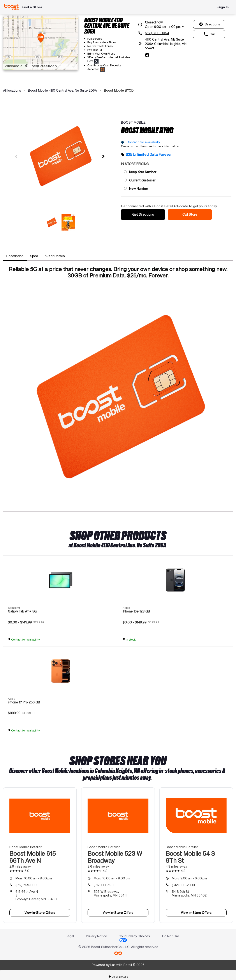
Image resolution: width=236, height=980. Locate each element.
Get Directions (143, 213)
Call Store (190, 213)
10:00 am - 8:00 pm (34, 875)
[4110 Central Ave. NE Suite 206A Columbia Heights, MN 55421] (164, 44)
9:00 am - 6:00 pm (189, 875)
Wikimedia (14, 66)
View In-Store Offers (40, 910)
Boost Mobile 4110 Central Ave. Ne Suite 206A (63, 90)
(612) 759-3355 (27, 882)
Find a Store (32, 7)
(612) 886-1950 (105, 882)
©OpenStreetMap (41, 66)
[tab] (15, 253)
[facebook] (147, 55)
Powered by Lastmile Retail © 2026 (118, 962)
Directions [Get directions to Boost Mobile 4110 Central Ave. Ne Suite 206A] (209, 24)
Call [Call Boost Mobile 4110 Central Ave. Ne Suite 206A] (209, 34)
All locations (12, 90)
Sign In (223, 7)
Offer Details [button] (118, 974)
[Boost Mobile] (11, 7)
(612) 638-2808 (183, 882)
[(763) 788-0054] (164, 33)
